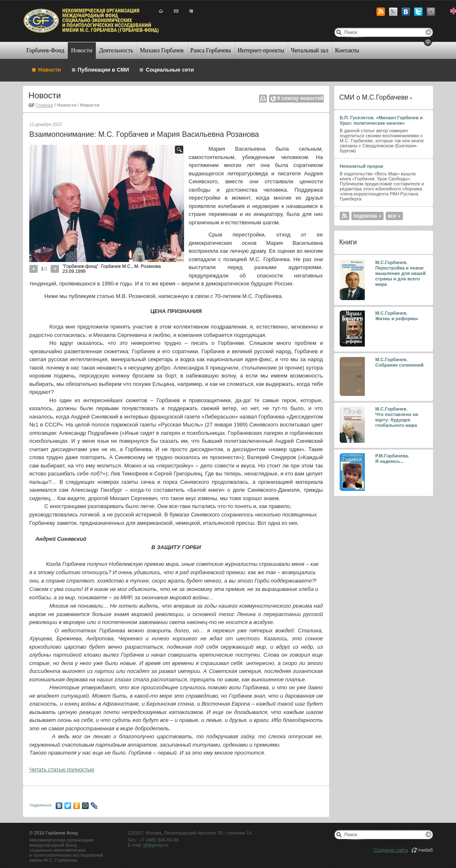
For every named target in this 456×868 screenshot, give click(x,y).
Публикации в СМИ (104, 70)
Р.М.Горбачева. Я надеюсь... (393, 458)
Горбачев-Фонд (45, 50)
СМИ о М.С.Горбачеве (374, 97)
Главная (44, 105)
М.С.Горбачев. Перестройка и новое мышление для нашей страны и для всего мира (401, 273)
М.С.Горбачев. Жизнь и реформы (397, 316)
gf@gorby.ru (156, 845)
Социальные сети (170, 70)
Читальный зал (309, 50)
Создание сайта (391, 850)
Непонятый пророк (361, 166)
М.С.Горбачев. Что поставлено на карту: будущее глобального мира (397, 417)
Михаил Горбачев (161, 50)
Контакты (347, 50)
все (392, 216)
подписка (365, 216)
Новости (82, 50)
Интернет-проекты (261, 50)
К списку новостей (300, 98)
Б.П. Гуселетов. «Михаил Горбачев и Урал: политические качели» (381, 120)
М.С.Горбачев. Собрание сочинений (400, 362)
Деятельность (116, 50)
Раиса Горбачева (211, 50)
